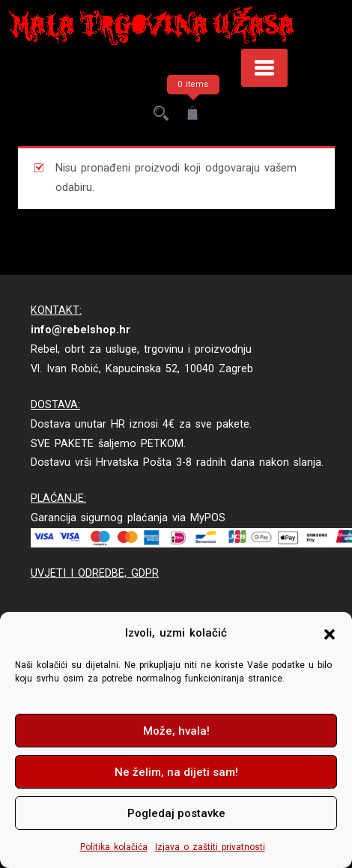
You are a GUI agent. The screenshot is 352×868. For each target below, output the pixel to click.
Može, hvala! (176, 731)
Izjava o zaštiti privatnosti (210, 847)
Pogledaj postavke (176, 813)
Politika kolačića (114, 847)
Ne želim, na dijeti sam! (176, 772)
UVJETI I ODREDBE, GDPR (95, 573)
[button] (330, 634)
